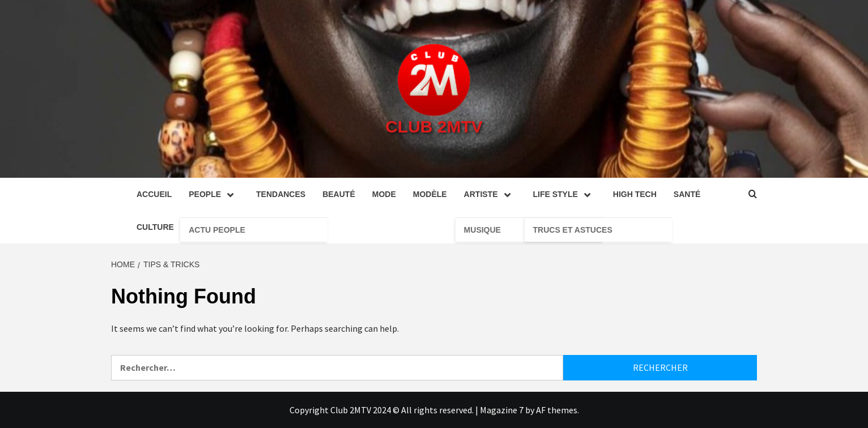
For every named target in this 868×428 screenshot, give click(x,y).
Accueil (154, 194)
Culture (155, 227)
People (214, 194)
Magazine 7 (502, 410)
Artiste (490, 194)
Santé (687, 194)
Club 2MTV (434, 127)
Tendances (281, 194)
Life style (565, 194)
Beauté (339, 194)
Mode (384, 194)
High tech (635, 194)
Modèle (430, 194)
